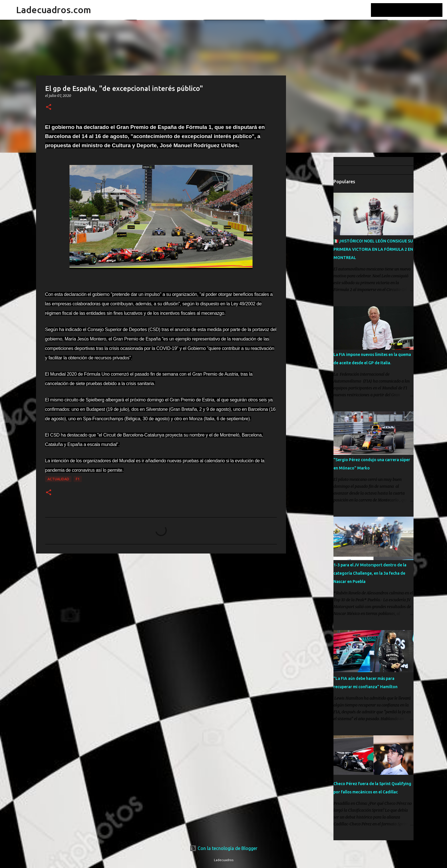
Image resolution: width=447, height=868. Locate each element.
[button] (49, 107)
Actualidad (58, 479)
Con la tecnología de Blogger (223, 848)
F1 (78, 479)
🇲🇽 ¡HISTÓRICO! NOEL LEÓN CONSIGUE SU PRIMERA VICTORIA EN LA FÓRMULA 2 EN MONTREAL (373, 249)
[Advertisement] (315, 247)
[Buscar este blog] (412, 10)
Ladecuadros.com (53, 10)
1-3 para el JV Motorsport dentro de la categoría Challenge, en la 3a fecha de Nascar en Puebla (370, 573)
